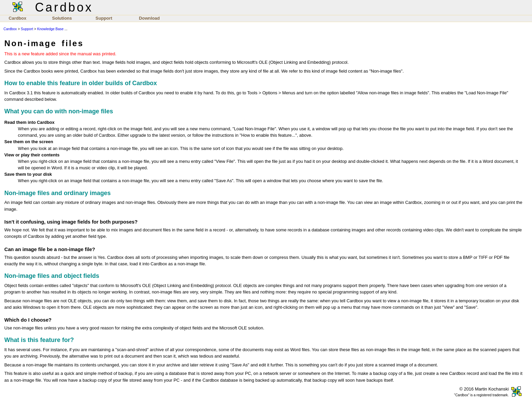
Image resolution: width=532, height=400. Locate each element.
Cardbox (18, 18)
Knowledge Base (50, 29)
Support (104, 18)
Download (149, 18)
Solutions (62, 18)
